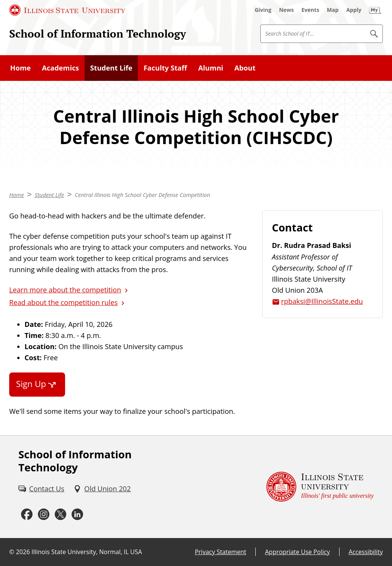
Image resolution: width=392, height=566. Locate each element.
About (245, 68)
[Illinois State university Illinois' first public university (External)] (320, 487)
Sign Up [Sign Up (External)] (31, 384)
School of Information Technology (98, 33)
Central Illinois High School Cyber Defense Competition (142, 195)
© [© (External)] (12, 552)
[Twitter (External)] (60, 515)
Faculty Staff (165, 68)
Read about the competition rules (63, 302)
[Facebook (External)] (27, 515)
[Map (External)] (333, 10)
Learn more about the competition (65, 290)
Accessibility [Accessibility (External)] (366, 552)
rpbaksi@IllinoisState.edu (322, 301)
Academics (60, 68)
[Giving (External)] (263, 10)
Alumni (211, 68)
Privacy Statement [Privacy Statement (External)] (220, 552)
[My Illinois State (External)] (375, 10)
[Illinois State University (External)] (67, 10)
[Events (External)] (310, 10)
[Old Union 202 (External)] (102, 489)
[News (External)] (287, 10)
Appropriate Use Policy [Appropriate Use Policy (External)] (297, 552)
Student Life (111, 68)
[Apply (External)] (354, 10)
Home (21, 68)
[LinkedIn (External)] (77, 515)
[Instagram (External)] (44, 515)
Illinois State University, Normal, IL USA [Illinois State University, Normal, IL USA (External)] (87, 552)
